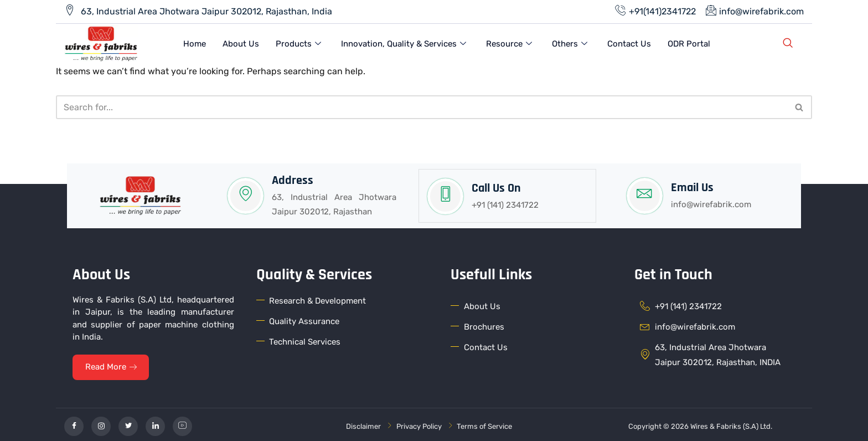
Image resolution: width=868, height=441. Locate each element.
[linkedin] (155, 423)
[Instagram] (101, 423)
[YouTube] (182, 423)
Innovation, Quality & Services (404, 43)
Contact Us (629, 43)
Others (570, 43)
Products (298, 43)
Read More (112, 364)
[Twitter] (128, 423)
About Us (241, 43)
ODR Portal (689, 43)
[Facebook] (74, 423)
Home (195, 43)
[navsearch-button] (788, 43)
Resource (509, 43)
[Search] (422, 105)
